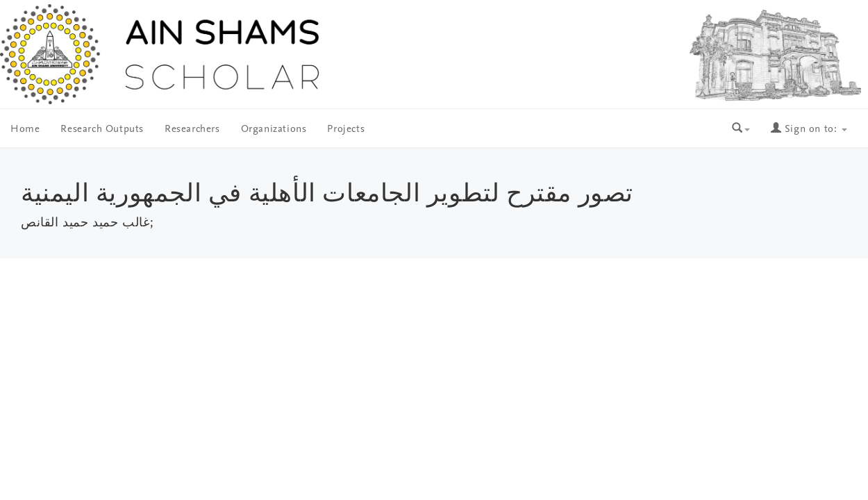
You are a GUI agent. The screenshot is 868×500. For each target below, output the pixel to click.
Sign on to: (809, 130)
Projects (346, 130)
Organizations (274, 130)
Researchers (192, 130)
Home (25, 130)
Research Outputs (102, 130)
